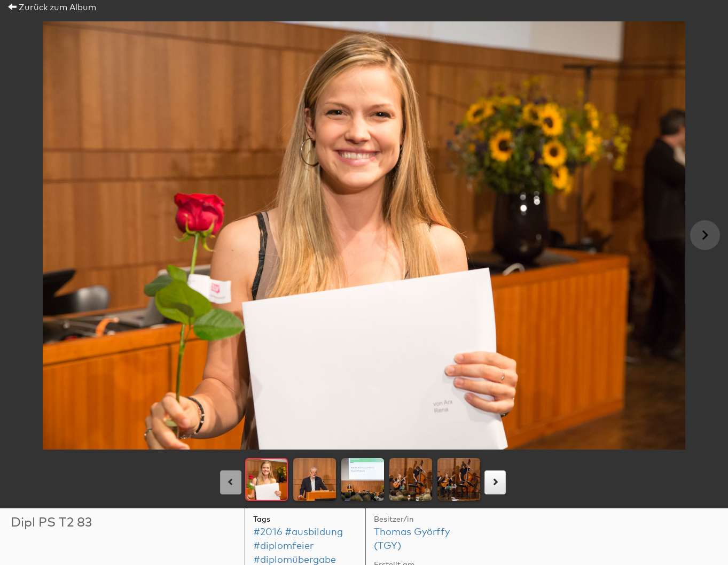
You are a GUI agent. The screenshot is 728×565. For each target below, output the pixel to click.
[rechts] (495, 482)
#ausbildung (314, 532)
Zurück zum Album (52, 7)
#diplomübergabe (295, 560)
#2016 (268, 532)
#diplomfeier (283, 546)
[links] (231, 482)
